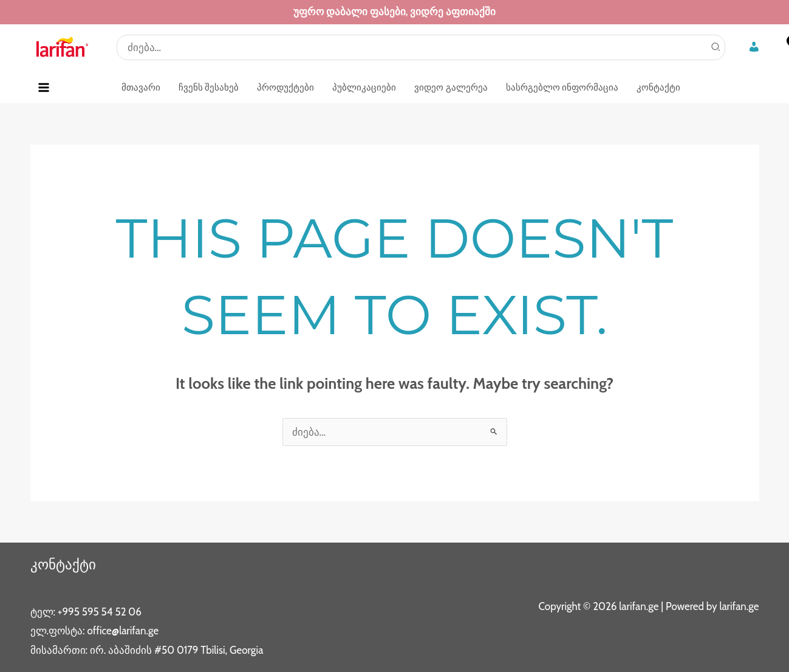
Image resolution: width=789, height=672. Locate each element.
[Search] (716, 47)
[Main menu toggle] (44, 87)
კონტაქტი (64, 564)
